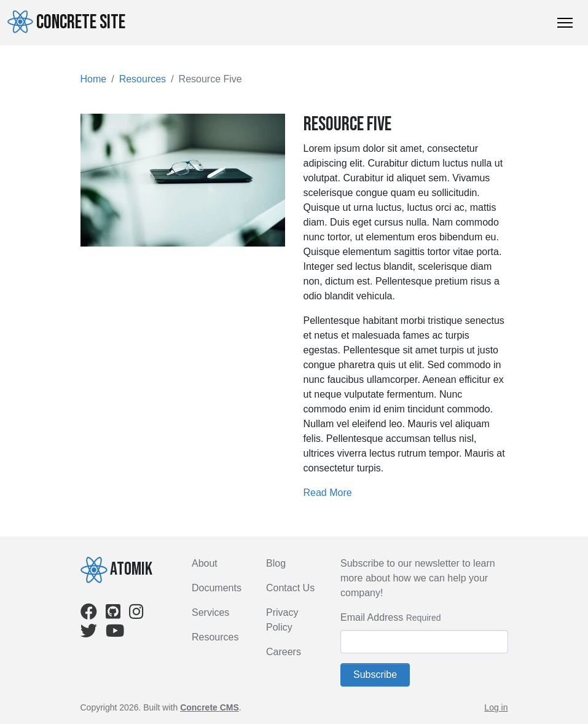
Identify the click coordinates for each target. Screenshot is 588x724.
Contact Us (290, 588)
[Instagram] (136, 614)
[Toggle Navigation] (565, 23)
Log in (496, 707)
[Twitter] (89, 633)
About (205, 563)
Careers (284, 652)
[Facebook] (89, 614)
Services (210, 612)
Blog (276, 563)
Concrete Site (66, 22)
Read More (328, 493)
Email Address (372, 617)
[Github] (113, 614)
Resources (143, 79)
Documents (217, 588)
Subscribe (375, 675)
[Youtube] (115, 633)
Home (94, 79)
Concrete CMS (210, 707)
